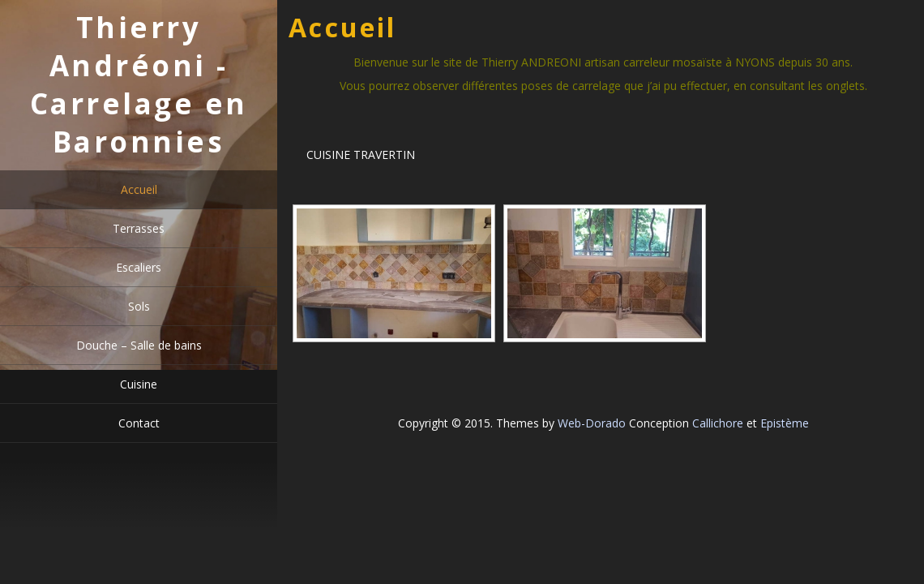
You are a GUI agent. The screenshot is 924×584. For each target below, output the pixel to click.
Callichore (718, 423)
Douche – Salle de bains (139, 345)
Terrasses (139, 228)
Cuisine (139, 384)
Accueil (139, 189)
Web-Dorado (592, 423)
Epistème (785, 423)
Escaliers (139, 267)
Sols (139, 306)
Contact (139, 423)
